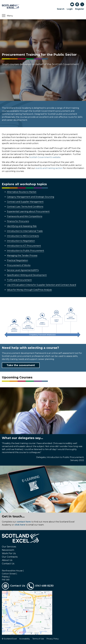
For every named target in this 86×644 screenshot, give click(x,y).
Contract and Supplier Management (25, 202)
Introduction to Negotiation (21, 241)
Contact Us (8, 564)
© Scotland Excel (9, 639)
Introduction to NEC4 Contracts (23, 236)
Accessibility (25, 639)
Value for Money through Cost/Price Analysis (29, 290)
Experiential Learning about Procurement (28, 211)
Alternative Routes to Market (22, 192)
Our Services (9, 547)
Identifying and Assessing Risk (22, 226)
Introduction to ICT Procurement (24, 246)
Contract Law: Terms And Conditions (25, 207)
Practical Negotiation (17, 260)
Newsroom (8, 550)
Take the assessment (21, 365)
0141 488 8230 (44, 586)
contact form (24, 522)
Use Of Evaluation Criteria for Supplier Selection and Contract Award (41, 285)
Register (80, 9)
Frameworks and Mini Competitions (25, 216)
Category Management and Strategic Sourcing (31, 197)
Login (70, 9)
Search (61, 9)
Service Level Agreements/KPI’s (23, 270)
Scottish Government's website (45, 157)
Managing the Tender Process (22, 256)
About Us (7, 560)
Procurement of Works (19, 265)
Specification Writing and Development (27, 275)
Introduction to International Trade (25, 231)
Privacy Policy (53, 639)
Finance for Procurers (18, 221)
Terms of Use (38, 639)
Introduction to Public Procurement (25, 251)
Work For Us (9, 553)
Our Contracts (10, 557)
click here (20, 525)
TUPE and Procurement (19, 280)
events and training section (49, 168)
